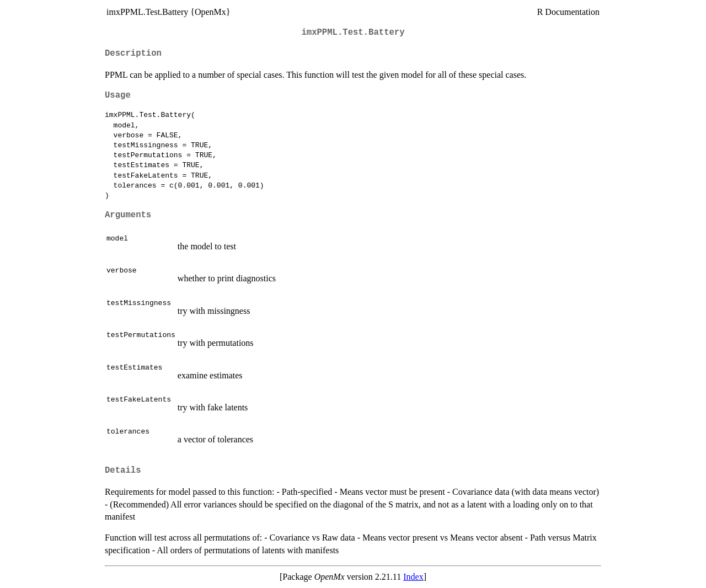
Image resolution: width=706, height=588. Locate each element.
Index (413, 577)
